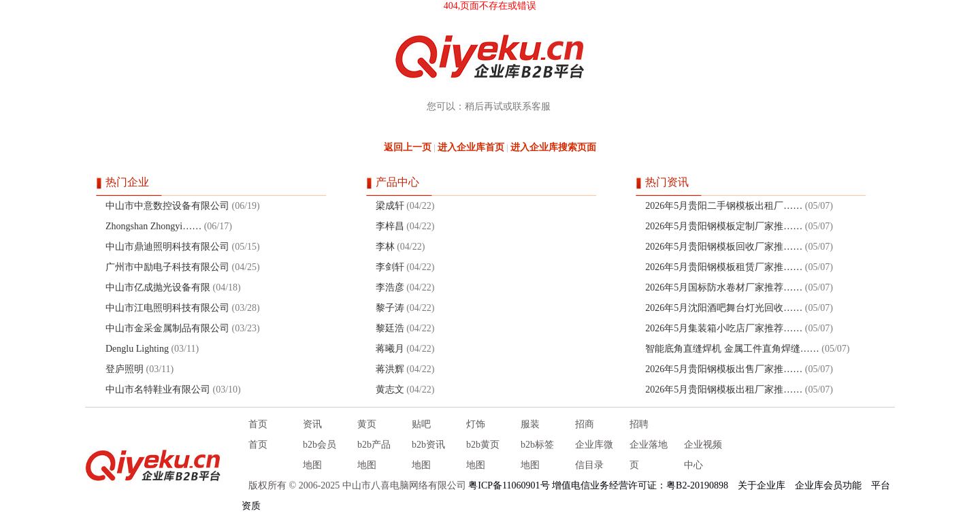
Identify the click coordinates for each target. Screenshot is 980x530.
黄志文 (390, 390)
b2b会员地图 (320, 455)
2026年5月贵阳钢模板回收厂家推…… (724, 247)
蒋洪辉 (390, 369)
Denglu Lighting (137, 349)
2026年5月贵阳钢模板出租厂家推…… (724, 390)
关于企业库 (762, 485)
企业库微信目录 (594, 455)
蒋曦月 (390, 349)
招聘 (639, 424)
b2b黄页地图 (483, 455)
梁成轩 (390, 206)
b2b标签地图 (537, 455)
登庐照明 (125, 369)
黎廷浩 (390, 328)
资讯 (312, 424)
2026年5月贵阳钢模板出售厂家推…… (724, 369)
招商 (585, 424)
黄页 (367, 424)
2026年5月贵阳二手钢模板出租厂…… (724, 206)
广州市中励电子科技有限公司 (167, 267)
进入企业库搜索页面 (553, 147)
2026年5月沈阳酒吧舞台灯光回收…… (724, 308)
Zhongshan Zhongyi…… (153, 226)
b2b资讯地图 (428, 455)
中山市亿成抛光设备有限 (158, 287)
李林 (385, 247)
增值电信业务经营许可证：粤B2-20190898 (640, 485)
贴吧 (421, 424)
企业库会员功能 (828, 485)
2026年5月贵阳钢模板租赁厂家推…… (724, 267)
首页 (258, 424)
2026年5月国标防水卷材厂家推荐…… (724, 287)
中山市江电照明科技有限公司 (167, 308)
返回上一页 (408, 147)
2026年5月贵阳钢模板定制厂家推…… (724, 226)
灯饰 (476, 424)
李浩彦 (390, 287)
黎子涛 (390, 308)
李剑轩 (390, 267)
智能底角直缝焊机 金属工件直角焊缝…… (732, 349)
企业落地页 (649, 455)
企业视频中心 (703, 455)
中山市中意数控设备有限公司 (167, 206)
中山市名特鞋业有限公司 (158, 390)
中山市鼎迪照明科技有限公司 (167, 247)
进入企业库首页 (471, 147)
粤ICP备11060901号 (509, 485)
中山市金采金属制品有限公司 (167, 328)
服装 (530, 424)
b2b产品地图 (374, 455)
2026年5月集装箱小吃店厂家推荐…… (724, 328)
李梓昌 (390, 226)
